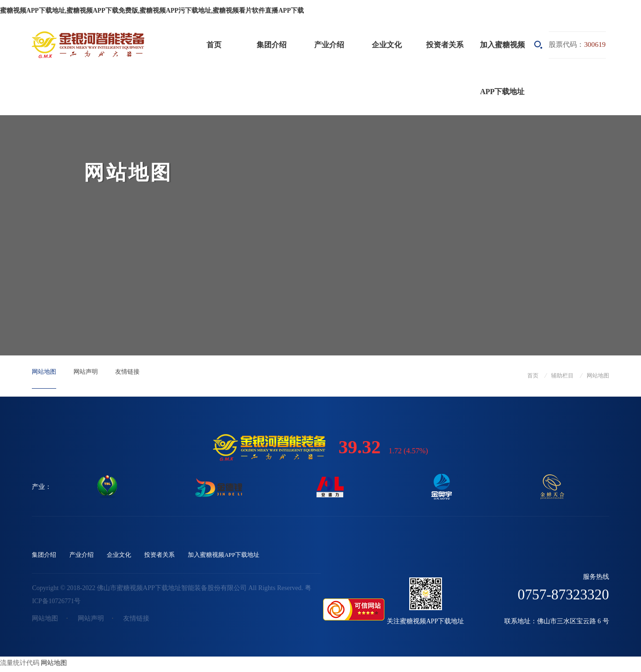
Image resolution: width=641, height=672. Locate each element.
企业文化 (387, 45)
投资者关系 (445, 45)
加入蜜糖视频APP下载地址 (502, 68)
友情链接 (137, 375)
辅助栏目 (562, 376)
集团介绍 (272, 45)
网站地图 (46, 375)
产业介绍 (329, 45)
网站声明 (91, 375)
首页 (214, 45)
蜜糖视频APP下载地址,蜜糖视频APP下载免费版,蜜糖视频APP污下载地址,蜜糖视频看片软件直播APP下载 (152, 11)
